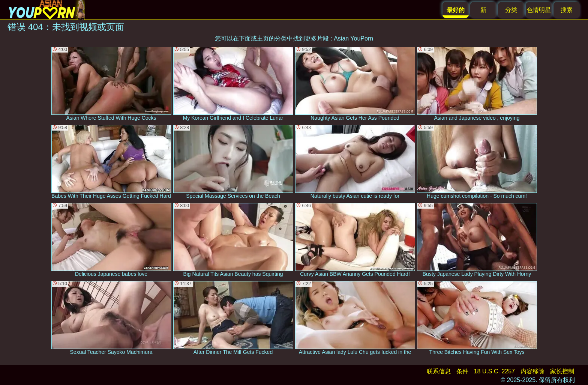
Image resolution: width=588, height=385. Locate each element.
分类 (511, 10)
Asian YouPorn (353, 38)
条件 (462, 371)
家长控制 (562, 371)
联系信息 (439, 371)
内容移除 (532, 371)
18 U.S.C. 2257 (494, 371)
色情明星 (539, 10)
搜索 (567, 10)
